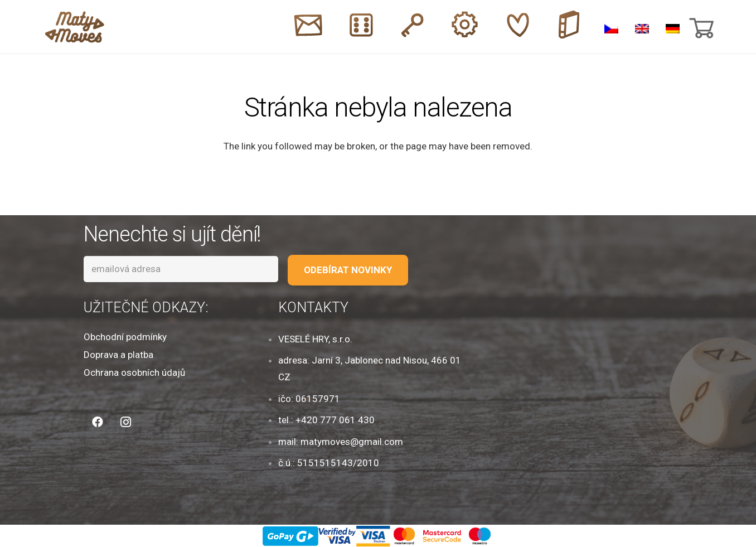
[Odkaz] (75, 27)
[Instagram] (125, 422)
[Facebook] (98, 422)
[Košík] (700, 27)
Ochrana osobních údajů (134, 372)
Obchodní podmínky (125, 337)
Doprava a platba (118, 355)
